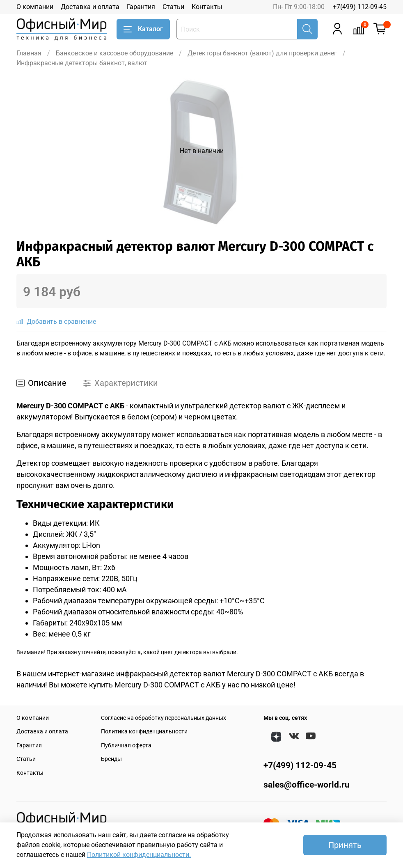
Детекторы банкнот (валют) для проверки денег (262, 53)
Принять (345, 845)
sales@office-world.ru (307, 785)
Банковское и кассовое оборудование (114, 53)
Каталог (143, 29)
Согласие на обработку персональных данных (164, 718)
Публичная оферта (126, 745)
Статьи (173, 7)
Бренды (111, 759)
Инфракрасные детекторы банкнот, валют (82, 63)
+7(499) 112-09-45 (360, 7)
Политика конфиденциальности (144, 732)
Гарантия (141, 7)
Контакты (207, 7)
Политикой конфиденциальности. (139, 855)
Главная (29, 53)
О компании (35, 7)
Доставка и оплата (90, 7)
